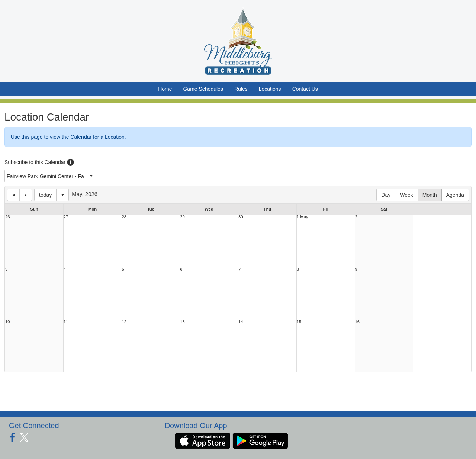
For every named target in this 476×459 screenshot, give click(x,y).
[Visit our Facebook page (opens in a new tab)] (15, 437)
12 (124, 322)
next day (26, 195)
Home (165, 89)
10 (8, 322)
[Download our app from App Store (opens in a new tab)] (203, 440)
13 (182, 322)
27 (66, 217)
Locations (270, 89)
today (45, 195)
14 (241, 322)
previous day (13, 195)
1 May (303, 217)
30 (241, 217)
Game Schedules (203, 89)
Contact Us (305, 89)
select (91, 176)
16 (358, 322)
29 (182, 217)
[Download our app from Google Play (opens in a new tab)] (260, 440)
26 (8, 217)
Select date (62, 195)
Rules (241, 89)
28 (124, 217)
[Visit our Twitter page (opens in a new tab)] (27, 437)
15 (299, 322)
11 (66, 322)
